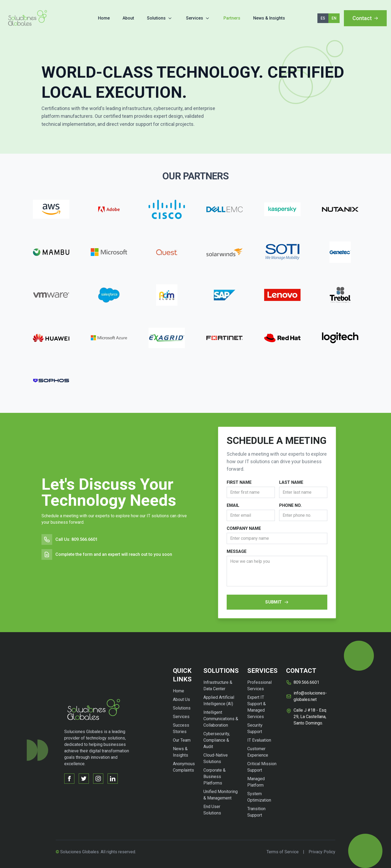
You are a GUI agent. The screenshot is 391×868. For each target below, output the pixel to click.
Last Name (291, 482)
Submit (277, 602)
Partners (232, 18)
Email (233, 505)
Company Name (244, 528)
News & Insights (269, 18)
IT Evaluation (259, 740)
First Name (239, 482)
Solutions (156, 18)
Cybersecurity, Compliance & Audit (217, 740)
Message (237, 551)
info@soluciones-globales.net (310, 696)
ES (323, 18)
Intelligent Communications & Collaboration (221, 719)
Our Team (182, 740)
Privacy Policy (322, 852)
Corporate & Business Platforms (215, 777)
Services (195, 18)
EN (334, 18)
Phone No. (290, 505)
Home (104, 18)
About (128, 18)
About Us (181, 699)
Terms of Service (283, 852)
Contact (365, 18)
